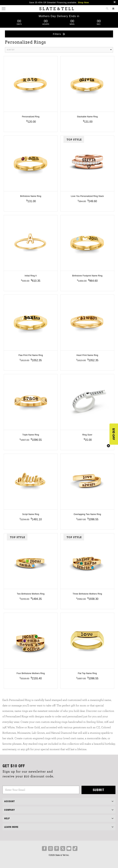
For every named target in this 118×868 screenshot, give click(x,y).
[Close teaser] (108, 446)
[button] (114, 434)
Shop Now (83, 3)
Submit (99, 790)
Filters (59, 34)
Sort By (59, 50)
